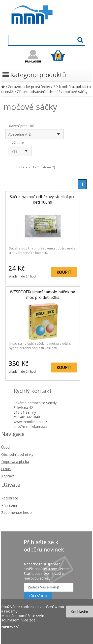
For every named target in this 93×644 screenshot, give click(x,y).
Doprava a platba (15, 462)
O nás (6, 469)
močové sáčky (76, 92)
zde (32, 620)
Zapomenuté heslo (16, 512)
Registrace (10, 498)
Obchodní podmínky (17, 454)
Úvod (5, 447)
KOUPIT (64, 272)
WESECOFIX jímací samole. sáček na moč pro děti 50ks (43, 295)
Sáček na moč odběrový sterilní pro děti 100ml (43, 199)
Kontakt (8, 476)
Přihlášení (9, 505)
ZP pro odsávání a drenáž (39, 92)
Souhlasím (80, 612)
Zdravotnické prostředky (29, 87)
